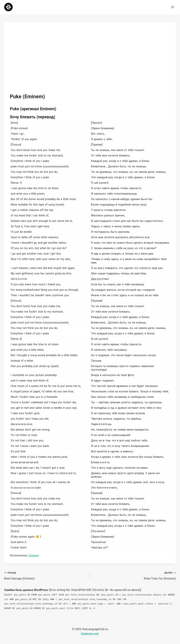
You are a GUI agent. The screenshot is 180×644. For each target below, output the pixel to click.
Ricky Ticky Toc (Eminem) (134, 575)
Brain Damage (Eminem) (46, 575)
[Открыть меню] (173, 7)
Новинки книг (90, 634)
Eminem (34, 555)
